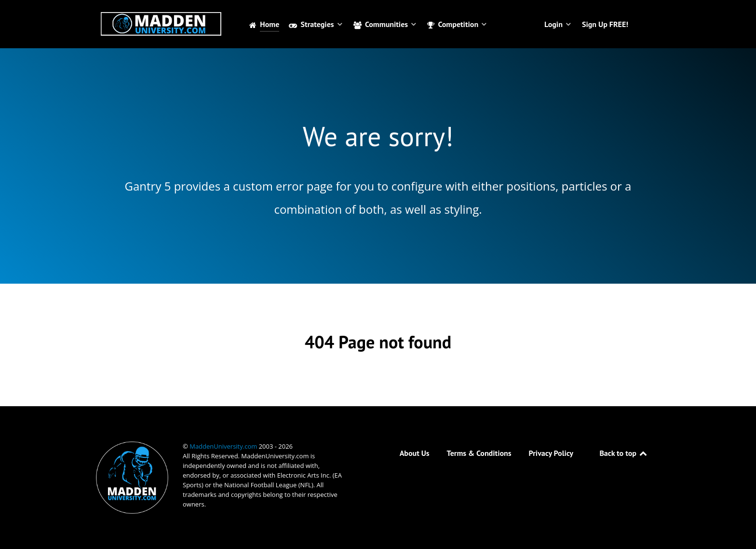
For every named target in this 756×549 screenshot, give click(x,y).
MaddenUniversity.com (224, 446)
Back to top (624, 453)
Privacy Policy (551, 453)
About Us (415, 453)
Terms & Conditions (479, 453)
